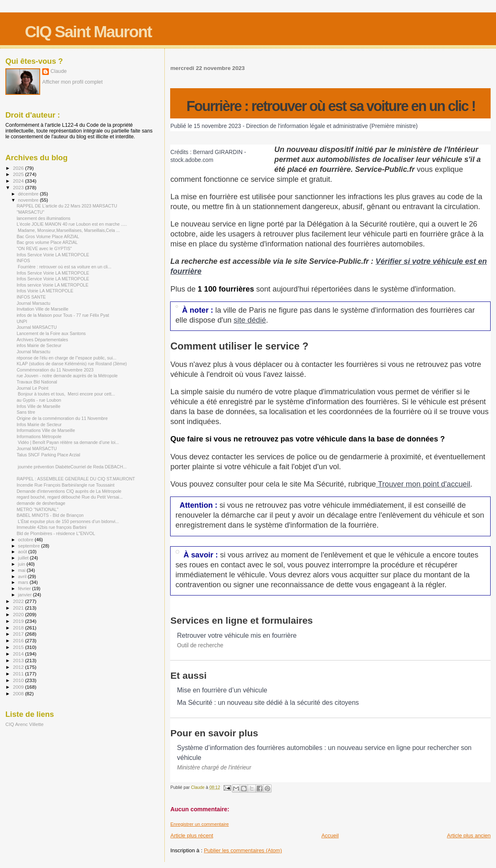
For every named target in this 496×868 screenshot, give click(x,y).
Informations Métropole (39, 436)
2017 (19, 634)
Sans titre (26, 412)
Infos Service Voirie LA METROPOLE (53, 255)
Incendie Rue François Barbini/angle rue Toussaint (65, 485)
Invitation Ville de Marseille (42, 309)
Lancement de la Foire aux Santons (51, 333)
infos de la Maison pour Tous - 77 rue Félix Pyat (63, 315)
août (23, 552)
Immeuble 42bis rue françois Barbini (52, 527)
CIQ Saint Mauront (88, 32)
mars (24, 582)
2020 (19, 614)
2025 (19, 174)
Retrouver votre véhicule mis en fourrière (237, 635)
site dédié (250, 320)
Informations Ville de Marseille (46, 430)
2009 (19, 687)
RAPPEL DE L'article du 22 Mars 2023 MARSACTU (67, 206)
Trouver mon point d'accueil (423, 484)
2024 (19, 181)
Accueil (330, 835)
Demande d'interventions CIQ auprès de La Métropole (69, 491)
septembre (30, 546)
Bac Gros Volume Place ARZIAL (48, 236)
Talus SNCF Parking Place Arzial (48, 455)
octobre (26, 540)
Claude (59, 71)
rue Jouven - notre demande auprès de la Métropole (67, 376)
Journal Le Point (32, 388)
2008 (19, 693)
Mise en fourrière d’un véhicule (222, 690)
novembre (29, 200)
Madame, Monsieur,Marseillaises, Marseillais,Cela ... (68, 230)
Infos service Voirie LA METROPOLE (52, 285)
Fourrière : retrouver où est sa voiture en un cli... (64, 267)
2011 (19, 674)
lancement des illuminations (43, 218)
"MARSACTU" (30, 212)
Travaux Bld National (37, 382)
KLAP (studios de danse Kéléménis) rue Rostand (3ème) (72, 364)
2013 (19, 660)
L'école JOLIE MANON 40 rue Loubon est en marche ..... (72, 224)
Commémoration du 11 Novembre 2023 (55, 370)
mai (23, 570)
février (25, 588)
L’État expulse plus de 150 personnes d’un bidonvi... (68, 521)
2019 (19, 621)
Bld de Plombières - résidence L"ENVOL (56, 533)
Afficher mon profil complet (72, 82)
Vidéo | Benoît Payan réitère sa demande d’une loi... (68, 442)
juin (22, 564)
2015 (19, 647)
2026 (19, 168)
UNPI (22, 321)
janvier (26, 595)
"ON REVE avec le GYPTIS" (44, 248)
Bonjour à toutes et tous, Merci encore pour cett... (66, 394)
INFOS (23, 260)
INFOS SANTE (31, 297)
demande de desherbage (41, 503)
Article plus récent (191, 835)
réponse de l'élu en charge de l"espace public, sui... (66, 358)
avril (23, 576)
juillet (24, 558)
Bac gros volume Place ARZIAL (47, 242)
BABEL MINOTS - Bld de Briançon (50, 515)
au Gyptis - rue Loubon (39, 400)
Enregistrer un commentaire (199, 824)
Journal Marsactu (33, 303)
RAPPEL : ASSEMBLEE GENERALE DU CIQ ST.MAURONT (76, 479)
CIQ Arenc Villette (24, 724)
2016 (19, 640)
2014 (19, 654)
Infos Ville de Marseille (39, 406)
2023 (19, 187)
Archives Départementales (42, 340)
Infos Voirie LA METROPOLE (45, 291)
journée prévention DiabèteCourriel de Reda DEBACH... (72, 467)
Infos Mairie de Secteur (39, 424)
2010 (19, 680)
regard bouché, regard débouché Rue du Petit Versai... (70, 497)
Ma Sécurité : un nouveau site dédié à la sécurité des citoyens (268, 703)
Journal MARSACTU (37, 327)
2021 (19, 608)
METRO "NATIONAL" (37, 509)
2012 (19, 667)
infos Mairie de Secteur (39, 345)
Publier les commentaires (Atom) (243, 850)
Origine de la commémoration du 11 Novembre (62, 418)
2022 (19, 601)
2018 (19, 628)
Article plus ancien (469, 835)
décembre (29, 194)
